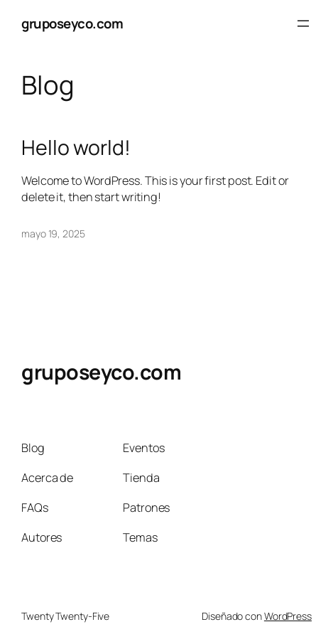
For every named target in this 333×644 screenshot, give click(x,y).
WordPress (288, 616)
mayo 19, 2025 (53, 234)
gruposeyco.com (72, 23)
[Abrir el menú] (303, 23)
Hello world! (76, 148)
